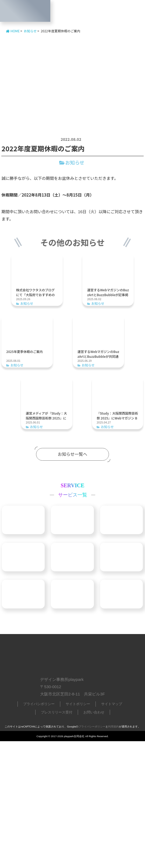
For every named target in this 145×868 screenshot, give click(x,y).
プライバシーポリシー (92, 853)
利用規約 (114, 853)
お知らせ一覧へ (72, 452)
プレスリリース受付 (57, 839)
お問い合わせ (94, 839)
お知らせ (75, 162)
